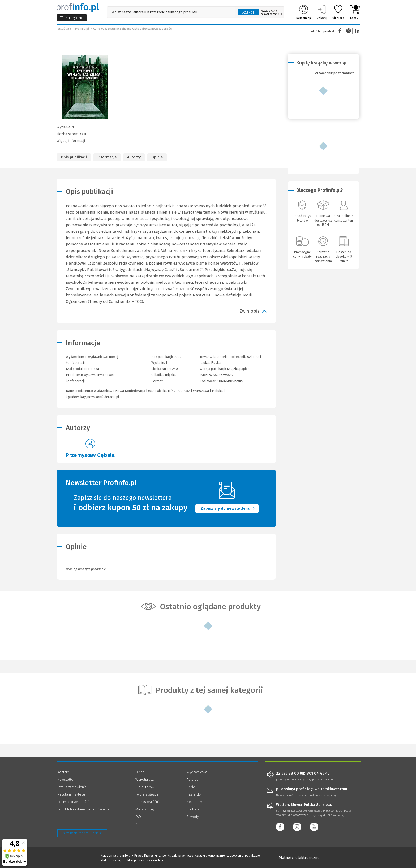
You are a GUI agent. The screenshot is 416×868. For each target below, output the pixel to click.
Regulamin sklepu (71, 794)
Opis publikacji (74, 157)
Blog (139, 824)
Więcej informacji (71, 141)
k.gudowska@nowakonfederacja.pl (93, 397)
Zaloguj (322, 12)
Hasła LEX (194, 794)
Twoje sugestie (147, 794)
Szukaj (248, 12)
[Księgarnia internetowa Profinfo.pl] (78, 8)
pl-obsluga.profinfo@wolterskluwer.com (312, 789)
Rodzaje (193, 809)
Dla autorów (145, 787)
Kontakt (63, 772)
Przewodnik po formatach (334, 73)
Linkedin (357, 31)
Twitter (349, 31)
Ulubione (338, 12)
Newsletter (66, 780)
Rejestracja (304, 12)
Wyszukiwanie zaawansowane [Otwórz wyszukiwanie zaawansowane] (271, 12)
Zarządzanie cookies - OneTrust (82, 833)
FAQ (138, 817)
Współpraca (145, 780)
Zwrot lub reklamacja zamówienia (83, 809)
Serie (191, 787)
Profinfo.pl (82, 29)
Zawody (193, 817)
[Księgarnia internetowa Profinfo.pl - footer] (72, 858)
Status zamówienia (72, 787)
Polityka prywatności (73, 802)
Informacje (107, 157)
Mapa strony (145, 809)
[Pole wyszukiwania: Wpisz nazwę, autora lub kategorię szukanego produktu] (171, 12)
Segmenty (194, 802)
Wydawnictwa (197, 772)
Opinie (157, 157)
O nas (140, 772)
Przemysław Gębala (90, 455)
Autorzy (134, 157)
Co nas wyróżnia (148, 802)
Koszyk (355, 12)
